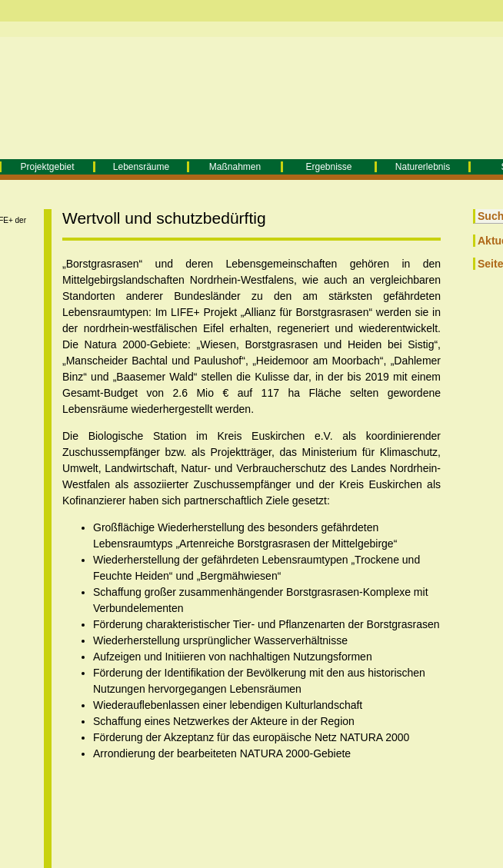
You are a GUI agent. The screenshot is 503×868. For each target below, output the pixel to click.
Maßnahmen (235, 167)
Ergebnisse (328, 167)
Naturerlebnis (423, 167)
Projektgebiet (47, 167)
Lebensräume (141, 167)
